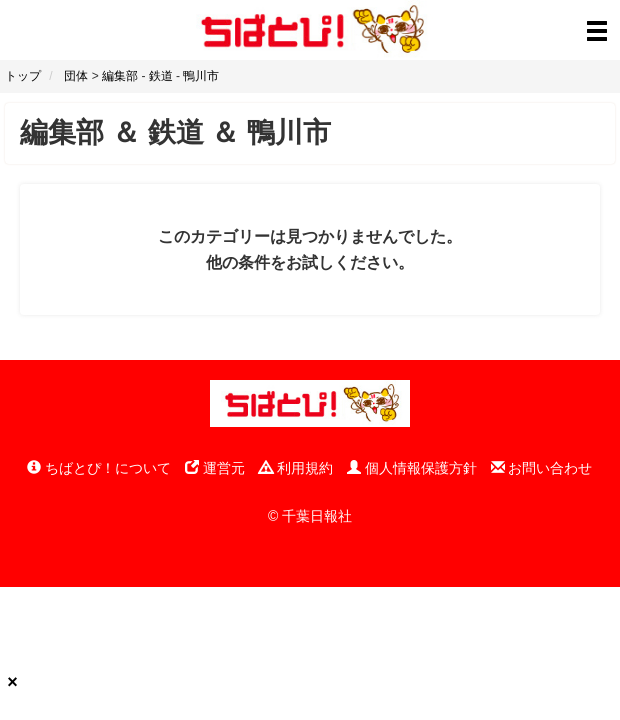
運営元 (215, 468)
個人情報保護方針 (412, 468)
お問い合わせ (542, 468)
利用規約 (296, 468)
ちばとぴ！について (99, 468)
